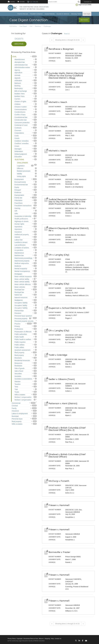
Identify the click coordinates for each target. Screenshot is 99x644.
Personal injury (17, 419)
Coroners (18, 130)
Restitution (18, 366)
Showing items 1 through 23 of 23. (68, 40)
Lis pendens (19, 250)
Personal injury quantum (23, 316)
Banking (17, 86)
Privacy (17, 326)
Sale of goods (20, 368)
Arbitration (18, 80)
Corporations (19, 133)
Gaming (17, 208)
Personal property (21, 319)
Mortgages (18, 274)
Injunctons (18, 229)
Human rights (19, 224)
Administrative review (22, 67)
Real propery (19, 355)
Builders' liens (20, 94)
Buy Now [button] (84, 20)
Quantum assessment (22, 350)
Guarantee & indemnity (23, 216)
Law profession (20, 245)
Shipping (47, 638)
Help (52, 638)
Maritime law (19, 255)
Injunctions (18, 227)
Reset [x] (67, 34)
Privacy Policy (12, 638)
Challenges (47, 26)
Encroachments (20, 182)
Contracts (18, 128)
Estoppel (18, 190)
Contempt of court (21, 125)
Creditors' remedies (22, 141)
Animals (17, 75)
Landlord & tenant (21, 242)
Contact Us (88, 2)
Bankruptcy (19, 88)
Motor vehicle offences (23, 284)
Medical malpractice (22, 263)
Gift (16, 211)
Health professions (21, 219)
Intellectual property (22, 235)
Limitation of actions (22, 248)
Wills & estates (20, 395)
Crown (17, 146)
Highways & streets (21, 221)
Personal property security (24, 321)
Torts (16, 387)
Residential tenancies (22, 360)
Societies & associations (23, 379)
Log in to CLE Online (85, 5)
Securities (18, 374)
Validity (19, 174)
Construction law (21, 120)
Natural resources (21, 297)
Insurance (18, 232)
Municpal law (19, 292)
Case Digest (87, 14)
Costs (17, 136)
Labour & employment (20, 414)
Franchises (18, 203)
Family (14, 408)
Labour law (19, 240)
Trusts (17, 392)
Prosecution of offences (23, 332)
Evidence (18, 192)
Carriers (17, 99)
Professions (19, 329)
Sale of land (19, 371)
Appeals (17, 78)
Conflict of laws (20, 115)
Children (18, 104)
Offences (20, 168)
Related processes (24, 171)
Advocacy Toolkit (76, 14)
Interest (17, 237)
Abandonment (20, 59)
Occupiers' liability (21, 303)
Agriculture (18, 73)
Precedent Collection (36, 14)
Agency (17, 70)
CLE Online (13, 26)
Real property (19, 353)
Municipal (15, 416)
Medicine (18, 266)
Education (18, 157)
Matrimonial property (22, 261)
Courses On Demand (63, 14)
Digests (19, 39)
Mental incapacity (21, 269)
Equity (17, 187)
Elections (38, 26)
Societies (18, 376)
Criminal (15, 406)
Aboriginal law (20, 62)
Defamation (19, 151)
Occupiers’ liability (21, 308)
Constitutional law (21, 117)
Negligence (19, 300)
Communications (21, 109)
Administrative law (21, 65)
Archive (19, 44)
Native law (18, 295)
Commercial (16, 403)
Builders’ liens (20, 96)
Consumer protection (22, 123)
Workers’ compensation (23, 400)
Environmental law (21, 185)
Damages (18, 149)
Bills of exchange (21, 91)
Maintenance (19, 253)
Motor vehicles (20, 287)
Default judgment (21, 154)
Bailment (18, 83)
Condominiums (20, 112)
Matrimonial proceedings (23, 258)
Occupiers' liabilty (21, 305)
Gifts (16, 214)
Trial (16, 389)
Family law (18, 198)
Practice (17, 324)
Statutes (17, 381)
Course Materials (50, 14)
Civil (31, 26)
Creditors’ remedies (22, 143)
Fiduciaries (18, 200)
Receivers (18, 358)
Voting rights (21, 176)
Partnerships (19, 311)
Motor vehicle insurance (23, 276)
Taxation (18, 384)
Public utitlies (19, 347)
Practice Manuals (23, 14)
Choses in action (21, 107)
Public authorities (21, 334)
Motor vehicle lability (22, 279)
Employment (19, 179)
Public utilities (19, 345)
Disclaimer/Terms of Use (31, 638)
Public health (19, 337)
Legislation (21, 166)
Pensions (18, 313)
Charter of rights (20, 102)
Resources (18, 363)
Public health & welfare (23, 339)
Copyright (20, 638)
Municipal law (19, 290)
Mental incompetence (22, 271)
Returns (41, 638)
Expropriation (19, 195)
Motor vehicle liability (22, 282)
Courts (17, 138)
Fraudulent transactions (23, 206)
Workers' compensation (23, 397)
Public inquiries (20, 342)
